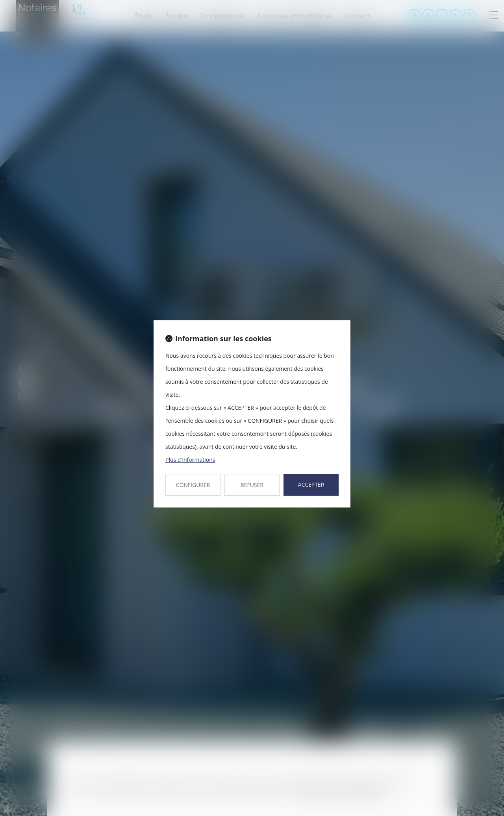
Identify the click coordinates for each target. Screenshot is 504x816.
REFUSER (252, 485)
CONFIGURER (193, 485)
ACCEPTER (311, 484)
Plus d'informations (190, 460)
